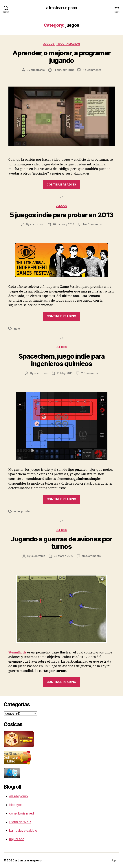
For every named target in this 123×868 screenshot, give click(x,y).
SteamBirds (17, 652)
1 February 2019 (64, 70)
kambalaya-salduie (23, 830)
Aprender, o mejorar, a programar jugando (61, 57)
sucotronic (38, 70)
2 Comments (89, 373)
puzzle (25, 511)
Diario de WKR (20, 822)
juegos (49, 44)
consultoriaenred (22, 813)
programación (68, 44)
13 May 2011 (65, 373)
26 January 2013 (64, 224)
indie (17, 329)
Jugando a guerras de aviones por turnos (61, 543)
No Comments (92, 70)
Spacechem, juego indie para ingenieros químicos (62, 360)
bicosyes (16, 805)
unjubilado (17, 839)
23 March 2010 (63, 556)
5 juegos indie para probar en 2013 (61, 215)
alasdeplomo (19, 796)
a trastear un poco (61, 8)
